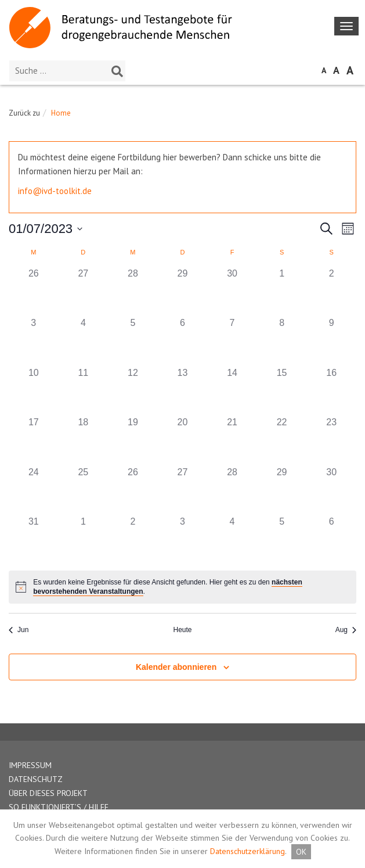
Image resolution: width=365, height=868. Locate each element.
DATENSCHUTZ (36, 779)
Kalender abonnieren (176, 667)
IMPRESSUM (30, 765)
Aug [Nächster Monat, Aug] (346, 630)
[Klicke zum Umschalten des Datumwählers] (46, 229)
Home (61, 113)
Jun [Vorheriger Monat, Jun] (19, 630)
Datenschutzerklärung (247, 851)
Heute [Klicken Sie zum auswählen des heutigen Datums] (182, 630)
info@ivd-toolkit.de (55, 191)
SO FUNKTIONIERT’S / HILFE (59, 807)
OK (301, 852)
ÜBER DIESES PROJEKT (48, 793)
